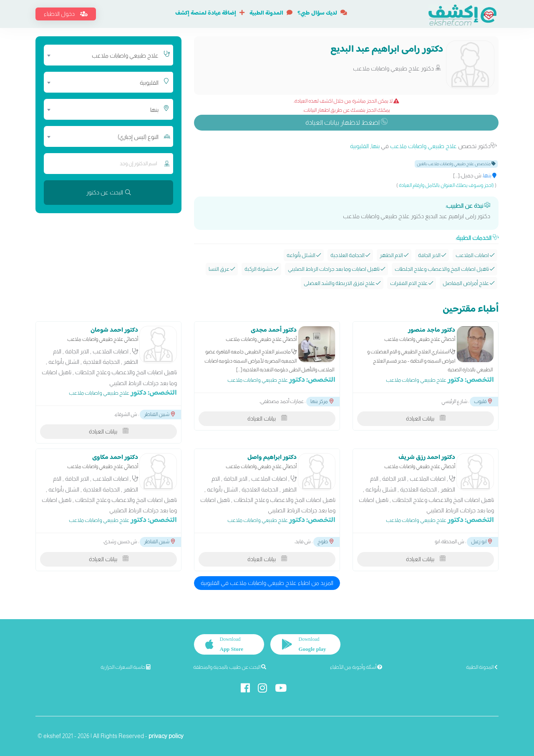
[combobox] (103, 55)
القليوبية (359, 146)
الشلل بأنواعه (304, 255)
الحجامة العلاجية (350, 255)
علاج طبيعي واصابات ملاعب (423, 146)
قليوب (483, 401)
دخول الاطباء (66, 14)
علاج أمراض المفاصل (469, 283)
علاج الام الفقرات (412, 283)
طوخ (325, 542)
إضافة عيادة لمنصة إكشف (210, 13)
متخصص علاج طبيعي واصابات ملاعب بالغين (456, 164)
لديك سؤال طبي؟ (322, 13)
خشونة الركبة (261, 269)
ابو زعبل (481, 542)
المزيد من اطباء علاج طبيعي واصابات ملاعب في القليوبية (267, 583)
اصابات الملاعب (475, 255)
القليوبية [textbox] (149, 83)
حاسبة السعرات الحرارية (126, 667)
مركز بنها (322, 401)
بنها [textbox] (154, 110)
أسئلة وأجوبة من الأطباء (356, 667)
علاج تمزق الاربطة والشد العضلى (342, 283)
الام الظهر (394, 255)
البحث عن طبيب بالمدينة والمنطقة (230, 667)
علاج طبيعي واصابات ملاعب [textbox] (125, 55)
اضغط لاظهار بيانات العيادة (346, 122)
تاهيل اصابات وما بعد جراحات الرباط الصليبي (336, 269)
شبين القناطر (159, 414)
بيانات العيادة (426, 418)
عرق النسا (222, 269)
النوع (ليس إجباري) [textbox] (138, 137)
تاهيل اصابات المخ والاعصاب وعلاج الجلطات (445, 269)
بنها (375, 146)
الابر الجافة (432, 255)
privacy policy (166, 736)
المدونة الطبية (271, 13)
